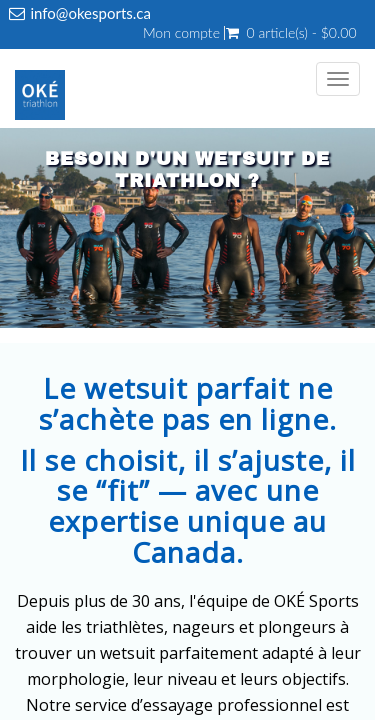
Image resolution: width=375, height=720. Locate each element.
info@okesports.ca (91, 13)
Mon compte (181, 33)
